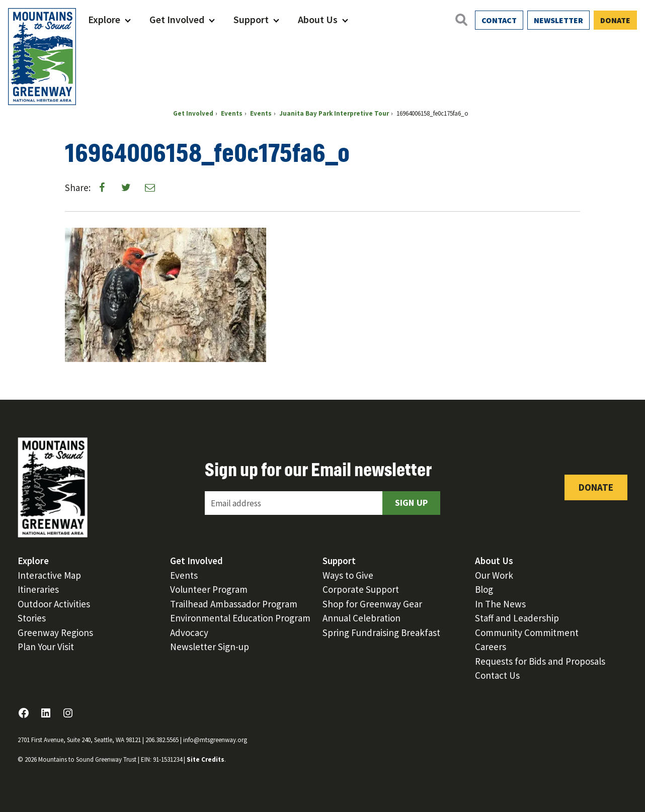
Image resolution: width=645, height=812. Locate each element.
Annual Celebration (361, 618)
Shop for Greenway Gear (372, 604)
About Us (318, 19)
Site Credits (206, 759)
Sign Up (412, 503)
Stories (32, 618)
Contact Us (497, 675)
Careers (491, 647)
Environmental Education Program (240, 618)
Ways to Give (348, 575)
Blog (484, 589)
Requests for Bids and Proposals (540, 661)
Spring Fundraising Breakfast (381, 633)
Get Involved (177, 19)
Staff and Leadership (517, 618)
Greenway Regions (55, 633)
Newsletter (558, 20)
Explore (104, 19)
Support (251, 19)
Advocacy (189, 633)
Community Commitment (527, 633)
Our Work (494, 575)
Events (184, 575)
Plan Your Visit (46, 647)
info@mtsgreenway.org (215, 740)
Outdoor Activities (54, 604)
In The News (500, 604)
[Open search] (461, 20)
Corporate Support (361, 589)
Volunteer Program (209, 589)
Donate (615, 20)
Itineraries (38, 589)
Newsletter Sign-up (210, 647)
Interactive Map (49, 575)
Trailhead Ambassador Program (234, 604)
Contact (499, 20)
